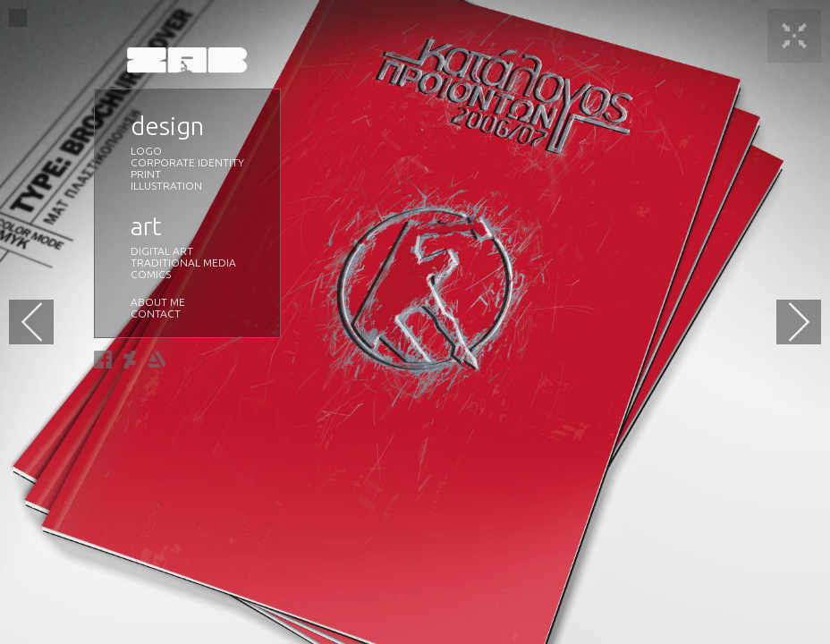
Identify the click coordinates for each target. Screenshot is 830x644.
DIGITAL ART (162, 251)
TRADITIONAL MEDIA (183, 263)
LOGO (146, 151)
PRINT (146, 174)
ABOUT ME (158, 302)
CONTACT (156, 314)
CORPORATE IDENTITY (187, 162)
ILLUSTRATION (166, 186)
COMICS (151, 274)
